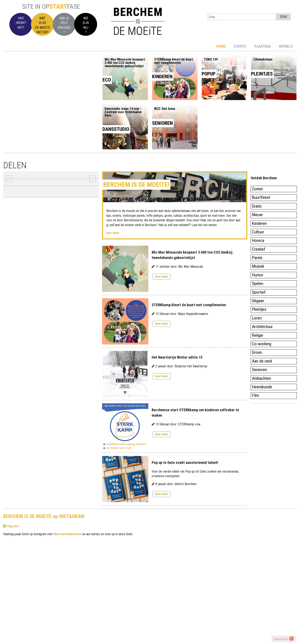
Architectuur (262, 327)
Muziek (258, 266)
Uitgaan (258, 301)
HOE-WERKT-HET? (21, 23)
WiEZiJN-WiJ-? (86, 25)
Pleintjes (259, 309)
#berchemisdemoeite (67, 534)
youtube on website (284, 639)
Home (221, 46)
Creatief (259, 249)
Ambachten (261, 378)
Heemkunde (262, 387)
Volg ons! (11, 526)
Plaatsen (262, 46)
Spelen (258, 284)
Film (255, 395)
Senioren (259, 370)
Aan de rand (262, 361)
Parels (257, 258)
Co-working (262, 344)
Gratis (257, 206)
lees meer (113, 233)
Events (240, 46)
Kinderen (259, 223)
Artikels (286, 46)
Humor (258, 275)
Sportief (259, 292)
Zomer (257, 189)
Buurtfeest (261, 197)
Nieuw (257, 215)
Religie (257, 335)
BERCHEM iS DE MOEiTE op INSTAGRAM (44, 516)
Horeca (258, 240)
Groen (257, 352)
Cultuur (258, 232)
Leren (257, 318)
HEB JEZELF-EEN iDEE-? (64, 25)
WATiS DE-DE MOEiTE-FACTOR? (42, 25)
